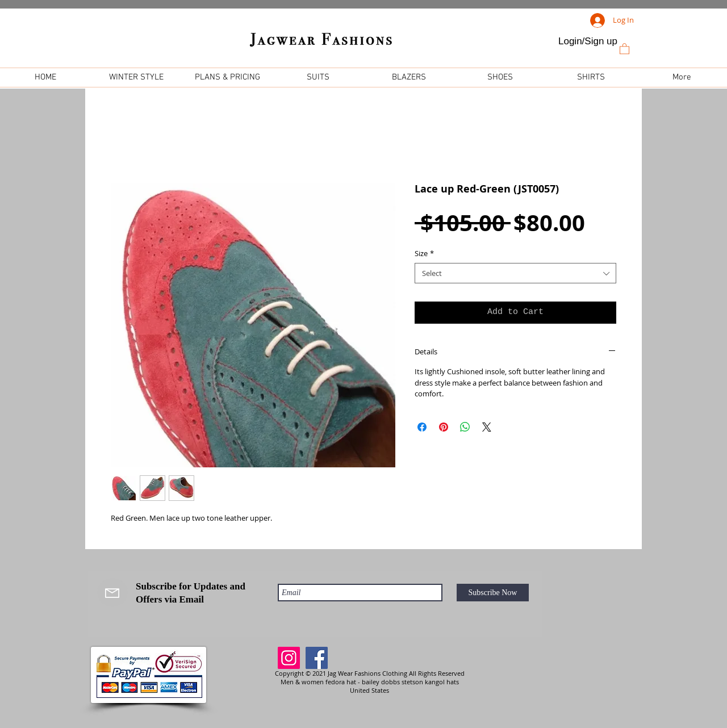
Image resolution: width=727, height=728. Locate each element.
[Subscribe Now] (493, 593)
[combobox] (515, 273)
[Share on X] (487, 427)
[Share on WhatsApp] (465, 427)
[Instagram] (289, 658)
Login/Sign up (588, 41)
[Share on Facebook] (422, 427)
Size (424, 253)
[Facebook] (317, 658)
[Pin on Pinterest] (444, 427)
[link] (624, 48)
